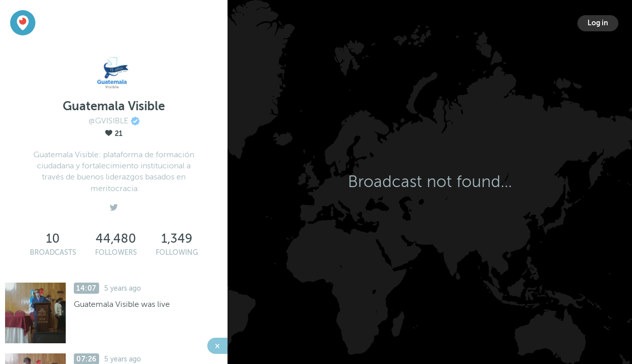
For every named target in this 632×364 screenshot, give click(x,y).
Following (177, 253)
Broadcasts (53, 253)
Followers (116, 253)
